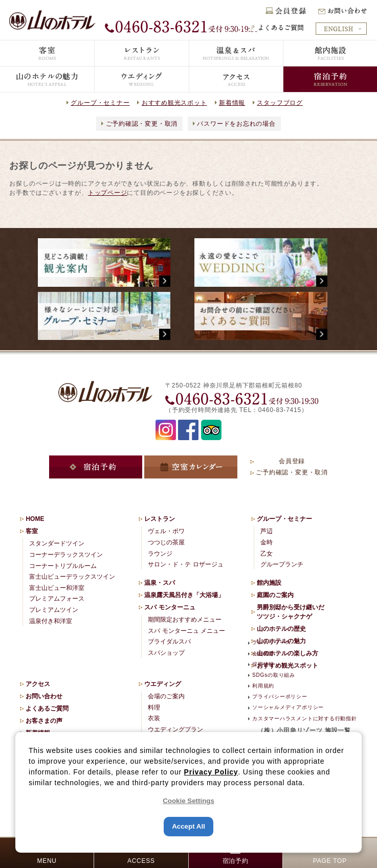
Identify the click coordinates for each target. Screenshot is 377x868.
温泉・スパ (160, 583)
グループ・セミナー (100, 103)
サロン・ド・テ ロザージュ (185, 564)
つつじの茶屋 (166, 542)
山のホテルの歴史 (281, 629)
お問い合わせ (44, 696)
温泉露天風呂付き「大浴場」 (184, 595)
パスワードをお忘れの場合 (236, 124)
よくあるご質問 (47, 709)
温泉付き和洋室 (51, 621)
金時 (267, 542)
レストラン (160, 519)
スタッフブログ (280, 103)
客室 (32, 531)
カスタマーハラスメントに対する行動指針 (305, 718)
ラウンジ (160, 554)
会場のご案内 (166, 696)
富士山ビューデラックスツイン (72, 577)
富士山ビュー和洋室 (57, 588)
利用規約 (263, 686)
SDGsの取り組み (274, 675)
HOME (35, 519)
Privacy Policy (211, 772)
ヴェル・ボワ (166, 531)
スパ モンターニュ (170, 607)
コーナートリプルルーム (63, 566)
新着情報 (232, 103)
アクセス (38, 684)
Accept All (188, 826)
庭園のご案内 (275, 595)
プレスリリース (271, 642)
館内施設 (269, 583)
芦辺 (267, 531)
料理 (154, 707)
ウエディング (163, 684)
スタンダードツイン (57, 543)
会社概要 (263, 654)
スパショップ (166, 653)
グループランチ (282, 564)
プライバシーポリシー (280, 696)
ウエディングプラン (175, 729)
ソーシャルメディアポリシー (288, 707)
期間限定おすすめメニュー (185, 620)
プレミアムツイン (54, 610)
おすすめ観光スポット (174, 103)
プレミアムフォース (57, 599)
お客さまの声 (44, 721)
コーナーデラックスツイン (66, 555)
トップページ (108, 193)
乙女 (267, 554)
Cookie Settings (188, 801)
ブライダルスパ (169, 642)
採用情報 (263, 664)
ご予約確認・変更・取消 (142, 124)
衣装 (154, 718)
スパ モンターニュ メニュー (186, 631)
